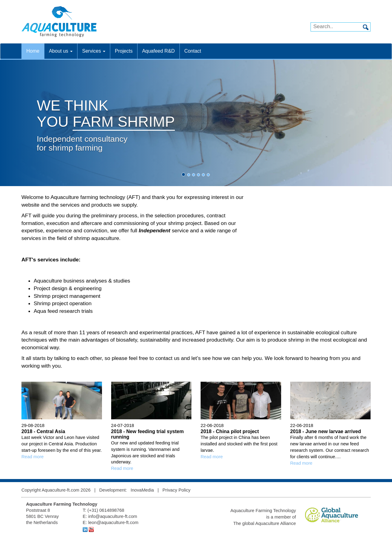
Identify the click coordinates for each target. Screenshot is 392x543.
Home (33, 51)
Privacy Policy (177, 490)
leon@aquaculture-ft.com (113, 522)
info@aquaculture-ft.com (113, 516)
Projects (124, 51)
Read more (33, 457)
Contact (193, 51)
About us (61, 51)
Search (366, 27)
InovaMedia (142, 490)
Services (94, 51)
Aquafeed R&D (158, 51)
